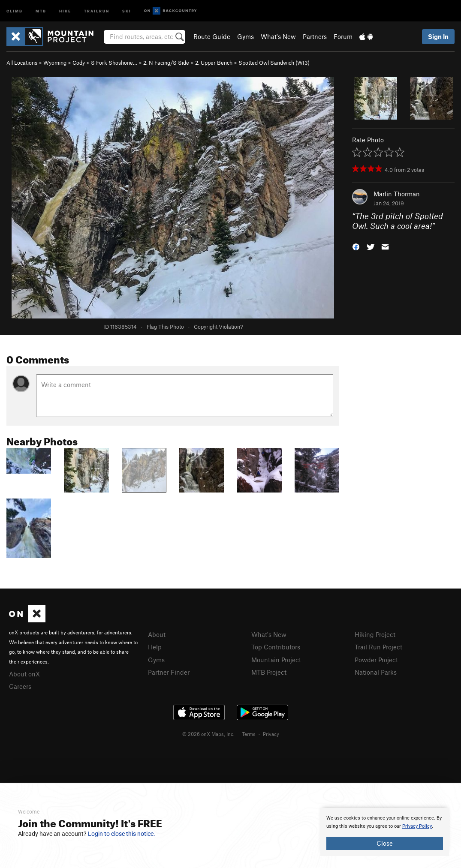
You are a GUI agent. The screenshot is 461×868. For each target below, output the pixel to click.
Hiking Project (375, 634)
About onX (24, 674)
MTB (41, 11)
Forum (343, 36)
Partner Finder (169, 672)
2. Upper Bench (214, 63)
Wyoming (55, 63)
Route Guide (212, 36)
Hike (65, 11)
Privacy (271, 734)
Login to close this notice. (122, 834)
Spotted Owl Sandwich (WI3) (274, 63)
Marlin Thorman (397, 194)
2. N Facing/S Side (166, 63)
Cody (79, 63)
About (157, 634)
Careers (20, 686)
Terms (249, 734)
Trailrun (97, 11)
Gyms (246, 36)
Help (155, 647)
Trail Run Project (378, 647)
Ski (127, 11)
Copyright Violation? (218, 327)
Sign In (438, 36)
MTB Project (269, 672)
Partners (315, 36)
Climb (15, 11)
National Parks (376, 672)
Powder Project (376, 660)
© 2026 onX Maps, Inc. (208, 734)
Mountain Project (276, 660)
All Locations (22, 63)
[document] (385, 832)
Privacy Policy (417, 826)
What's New (278, 36)
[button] (356, 246)
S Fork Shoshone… (114, 63)
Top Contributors (276, 647)
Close (385, 843)
